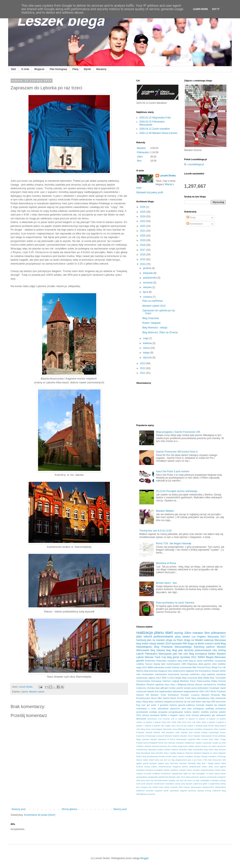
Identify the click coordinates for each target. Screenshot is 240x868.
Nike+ (217, 739)
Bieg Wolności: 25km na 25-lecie (160, 332)
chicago (197, 756)
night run (187, 773)
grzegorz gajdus (157, 763)
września (148, 283)
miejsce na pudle (144, 773)
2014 (143, 264)
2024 (143, 216)
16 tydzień (148, 722)
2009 (179, 722)
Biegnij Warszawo (216, 657)
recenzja (184, 674)
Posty (191, 218)
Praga (223, 739)
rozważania (220, 661)
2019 (143, 240)
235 (194, 722)
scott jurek (141, 784)
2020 (143, 236)
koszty (147, 767)
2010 (184, 722)
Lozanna (195, 695)
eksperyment (181, 760)
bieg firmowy (220, 749)
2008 (174, 722)
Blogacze (39, 69)
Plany (75, 69)
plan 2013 (181, 777)
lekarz (205, 767)
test (157, 691)
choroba (151, 688)
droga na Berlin (196, 644)
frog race (141, 705)
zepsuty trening (204, 791)
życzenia (151, 794)
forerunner (221, 702)
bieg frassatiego (143, 753)
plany (178, 637)
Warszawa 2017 (217, 637)
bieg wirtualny (157, 753)
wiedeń (186, 637)
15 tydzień (221, 719)
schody (223, 780)
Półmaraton (143, 152)
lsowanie (149, 770)
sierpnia (148, 287)
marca (147, 348)
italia (199, 763)
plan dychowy (186, 650)
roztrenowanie (173, 664)
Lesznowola (186, 667)
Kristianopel (151, 736)
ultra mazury (184, 787)
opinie (223, 773)
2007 (169, 722)
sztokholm (195, 674)
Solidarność (190, 743)
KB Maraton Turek (156, 695)
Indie (177, 732)
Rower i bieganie (151, 323)
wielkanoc (141, 791)
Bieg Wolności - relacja (155, 328)
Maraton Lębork (37, 692)
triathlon (222, 664)
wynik (166, 791)
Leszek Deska (168, 176)
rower (189, 780)
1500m (139, 722)
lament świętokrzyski (191, 767)
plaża (188, 777)
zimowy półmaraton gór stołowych (209, 715)
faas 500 (211, 702)
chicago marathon (209, 756)
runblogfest (205, 780)
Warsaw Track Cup (155, 657)
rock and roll (181, 780)
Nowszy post (19, 809)
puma (194, 688)
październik (163, 777)
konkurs (140, 767)
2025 (143, 212)
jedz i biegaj (207, 763)
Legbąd (175, 681)
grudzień (164, 705)
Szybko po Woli (219, 743)
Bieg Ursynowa (151, 318)
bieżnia (191, 684)
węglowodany (166, 691)
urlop (203, 674)
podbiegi (210, 708)
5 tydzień (220, 722)
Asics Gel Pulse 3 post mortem (173, 471)
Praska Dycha (142, 743)
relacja (152, 644)
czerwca (148, 297)
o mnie (152, 708)
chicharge (221, 756)
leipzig (157, 664)
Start (13, 69)
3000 (164, 678)
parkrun (211, 647)
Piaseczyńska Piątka (207, 681)
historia (173, 705)
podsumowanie (163, 636)
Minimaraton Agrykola (186, 739)
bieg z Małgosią (178, 684)
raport (223, 688)
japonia (182, 705)
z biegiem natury (176, 715)
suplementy (215, 784)
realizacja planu (150, 632)
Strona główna (69, 809)
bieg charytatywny (200, 698)
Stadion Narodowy (203, 743)
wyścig (179, 633)
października (150, 278)
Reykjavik (153, 743)
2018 (143, 245)
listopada (148, 273)
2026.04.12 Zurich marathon (155, 129)
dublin (146, 760)
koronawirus (205, 671)
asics (167, 684)
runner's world (212, 644)
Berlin (214, 691)
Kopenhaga (214, 732)
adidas (191, 746)
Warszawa (220, 640)
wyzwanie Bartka (159, 715)
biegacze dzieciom (185, 753)
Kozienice (141, 736)
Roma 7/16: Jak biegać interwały (174, 543)
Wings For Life (219, 667)
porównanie (212, 777)
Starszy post (120, 809)
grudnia (147, 268)
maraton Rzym (185, 770)
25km (198, 722)
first (197, 671)
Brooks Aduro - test (166, 583)
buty (170, 671)
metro (223, 770)
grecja (146, 763)
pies (184, 708)
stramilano (170, 784)
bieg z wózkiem (156, 702)
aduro (214, 746)
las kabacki (220, 705)
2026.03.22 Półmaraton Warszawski (152, 123)
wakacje (211, 674)
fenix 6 (201, 760)
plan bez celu (180, 654)
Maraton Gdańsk (172, 736)
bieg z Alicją (142, 702)
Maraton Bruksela (211, 695)
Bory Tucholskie (218, 678)
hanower (183, 763)
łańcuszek (141, 719)
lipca (146, 292)
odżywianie (163, 708)
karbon (217, 763)
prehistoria (221, 708)
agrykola (160, 684)
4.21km (171, 678)
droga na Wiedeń (193, 640)
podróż (180, 688)
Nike (194, 667)
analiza (160, 749)
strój (183, 784)
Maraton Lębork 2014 (154, 306)
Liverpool (160, 736)
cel (185, 702)
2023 (143, 221)
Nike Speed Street (167, 698)
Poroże (180, 698)
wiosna (146, 715)
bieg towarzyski (218, 698)
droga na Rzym (175, 640)
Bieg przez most (148, 729)
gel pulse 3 (153, 705)
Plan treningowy (58, 69)
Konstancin (173, 695)
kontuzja (200, 705)
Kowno (223, 732)
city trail (191, 702)
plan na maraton (156, 640)
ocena (211, 773)
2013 (143, 363)
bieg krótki (183, 661)
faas (158, 688)
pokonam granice (199, 777)
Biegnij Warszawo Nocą (167, 729)
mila (138, 674)
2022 (143, 226)
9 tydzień (156, 726)
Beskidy (199, 726)
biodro (139, 756)
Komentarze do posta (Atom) (40, 815)
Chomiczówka (143, 681)
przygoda (163, 712)
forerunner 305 (219, 760)
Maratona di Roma (166, 563)
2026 (143, 207)
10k (172, 719)
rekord (148, 636)
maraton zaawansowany (203, 770)
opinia (217, 773)
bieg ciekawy (158, 650)
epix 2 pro (192, 760)
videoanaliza (220, 787)
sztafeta (140, 664)
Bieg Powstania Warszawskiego (173, 647)
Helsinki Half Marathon (164, 732)
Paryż (193, 681)
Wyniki (87, 69)
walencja (209, 640)
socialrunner (159, 784)
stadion (196, 712)
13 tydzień (200, 719)
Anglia (167, 726)
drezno (139, 760)
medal (217, 770)
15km (202, 691)
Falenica (166, 681)
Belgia (178, 678)
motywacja (141, 708)
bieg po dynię (196, 661)
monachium (166, 773)
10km (140, 157)
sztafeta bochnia (209, 712)
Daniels (223, 729)
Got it (216, 9)
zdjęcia (152, 678)
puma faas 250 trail (149, 780)
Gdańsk (176, 667)
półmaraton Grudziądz (209, 688)
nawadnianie (177, 773)
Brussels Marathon (195, 729)
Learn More (201, 9)
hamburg (141, 640)
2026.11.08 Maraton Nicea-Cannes (158, 133)
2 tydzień (157, 722)
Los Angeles (199, 637)
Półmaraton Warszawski (158, 654)
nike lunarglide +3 (200, 773)
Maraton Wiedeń (165, 511)
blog (144, 756)
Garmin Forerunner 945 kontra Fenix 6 (177, 452)
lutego (147, 353)
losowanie (141, 770)
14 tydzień (211, 719)
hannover (174, 763)
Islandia (184, 732)
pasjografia (153, 777)
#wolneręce (152, 719)
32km (204, 722)
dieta (201, 664)
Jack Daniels (194, 732)
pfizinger (172, 777)
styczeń (189, 784)
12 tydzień (190, 719)
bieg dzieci (209, 749)
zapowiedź (174, 791)
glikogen (165, 688)
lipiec (211, 767)
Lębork (25, 692)
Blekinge (182, 729)
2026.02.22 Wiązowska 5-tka (155, 118)
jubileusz (191, 705)
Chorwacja (156, 681)
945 (163, 726)
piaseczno (175, 708)
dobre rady (201, 702)
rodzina (188, 712)
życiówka (185, 657)
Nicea (154, 698)
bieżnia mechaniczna (206, 684)
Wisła (174, 746)
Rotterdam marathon (167, 661)
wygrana (159, 791)
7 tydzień (147, 726)
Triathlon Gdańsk (144, 746)
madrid (166, 770)
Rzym (208, 667)
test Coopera (142, 787)
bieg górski (173, 657)
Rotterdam (150, 661)
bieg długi (172, 650)
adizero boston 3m (203, 746)
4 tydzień (211, 722)
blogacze (163, 671)
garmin (208, 664)
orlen (214, 664)
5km (139, 161)
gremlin (140, 661)
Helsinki (149, 732)
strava (178, 784)
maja (146, 338)
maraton (198, 633)
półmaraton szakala (166, 780)
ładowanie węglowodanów (186, 691)
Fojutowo (221, 691)
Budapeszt (208, 729)
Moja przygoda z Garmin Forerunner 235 (178, 432)
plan (139, 636)
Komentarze (195, 224)
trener (161, 787)
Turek (188, 698)
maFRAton (208, 661)
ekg (173, 760)
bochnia (179, 702)
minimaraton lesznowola (167, 674)
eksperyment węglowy (183, 671)
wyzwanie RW (179, 644)
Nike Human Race (205, 739)
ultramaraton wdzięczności (202, 787)
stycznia (148, 357)
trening (222, 650)
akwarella (152, 749)
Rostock (150, 684)
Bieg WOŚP (209, 726)
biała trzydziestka (195, 749)
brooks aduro (171, 756)
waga (139, 667)
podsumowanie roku (206, 650)
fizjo (210, 760)
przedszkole (142, 712)
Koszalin (185, 695)
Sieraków (180, 743)
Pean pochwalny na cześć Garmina (175, 603)
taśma (223, 784)
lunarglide (158, 770)
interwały (192, 763)
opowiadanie (142, 777)
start (169, 632)
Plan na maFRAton (153, 301)
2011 (143, 373)
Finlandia (140, 732)
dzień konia (154, 760)
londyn (172, 688)
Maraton (141, 148)
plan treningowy (196, 708)
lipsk (163, 664)
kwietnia (148, 343)
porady (187, 688)
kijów (224, 763)
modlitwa (156, 773)
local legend (220, 767)
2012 (143, 368)
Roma (161, 743)
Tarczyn (149, 664)
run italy (196, 780)
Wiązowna (192, 664)
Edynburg (199, 647)
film (206, 760)
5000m (201, 657)
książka (209, 705)
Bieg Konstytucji (198, 654)
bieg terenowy (151, 671)
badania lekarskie (179, 749)
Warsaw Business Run (162, 746)
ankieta (167, 749)
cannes (181, 756)
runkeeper (214, 780)
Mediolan (185, 681)
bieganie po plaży (210, 753)
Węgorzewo (183, 746)
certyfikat (189, 756)
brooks (162, 756)
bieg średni (142, 644)
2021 (143, 231)
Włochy (140, 671)
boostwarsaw (153, 756)
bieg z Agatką (170, 753)
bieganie (198, 753)
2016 (143, 255)
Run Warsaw (170, 743)
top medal (153, 787)
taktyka (151, 691)
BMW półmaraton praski (159, 667)
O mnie (25, 69)
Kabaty (204, 732)
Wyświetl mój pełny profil (150, 192)
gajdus (139, 763)
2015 (143, 259)
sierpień (150, 784)
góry (167, 763)
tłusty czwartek (171, 787)
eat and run (166, 760)
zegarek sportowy (188, 791)
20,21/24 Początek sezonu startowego (177, 491)
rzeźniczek (141, 691)
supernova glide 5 (201, 784)
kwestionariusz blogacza (170, 767)
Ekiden (212, 654)
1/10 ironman (164, 719)
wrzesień (150, 791)
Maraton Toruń (186, 736)
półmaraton (218, 633)
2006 (164, 722)
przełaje (153, 712)
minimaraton (148, 674)
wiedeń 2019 (164, 644)
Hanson (140, 695)
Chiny (216, 729)
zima (188, 715)
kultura (154, 767)
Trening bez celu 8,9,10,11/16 (155, 531)
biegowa (222, 753)
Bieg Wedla (204, 678)
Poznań (201, 667)
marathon (174, 770)
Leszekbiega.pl (196, 164)
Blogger (145, 858)
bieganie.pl (170, 702)
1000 (184, 664)
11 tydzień (180, 719)
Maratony (101, 69)
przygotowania (176, 712)
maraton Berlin (219, 671)
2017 (143, 250)
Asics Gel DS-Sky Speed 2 (183, 726)
